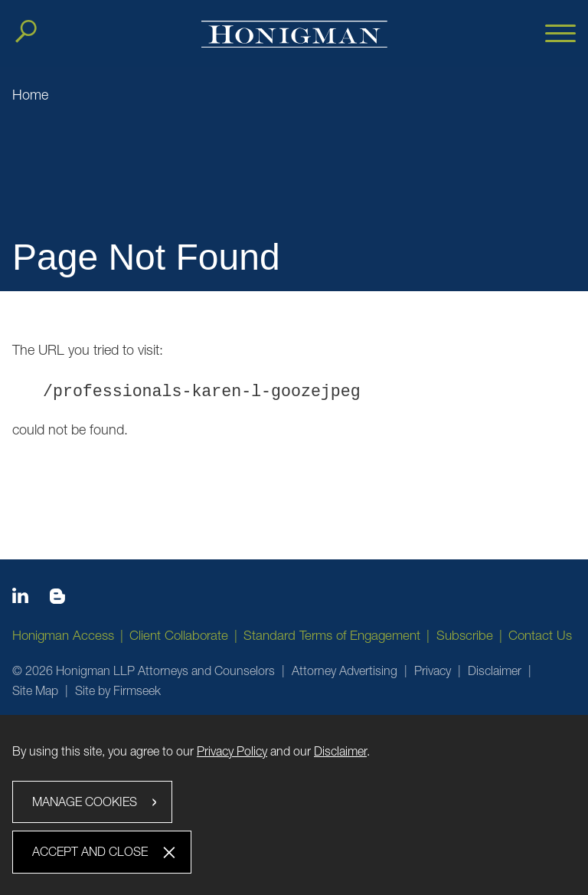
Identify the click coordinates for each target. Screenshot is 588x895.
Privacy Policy (232, 751)
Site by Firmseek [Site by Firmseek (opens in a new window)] (118, 690)
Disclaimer (495, 670)
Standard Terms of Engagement (332, 635)
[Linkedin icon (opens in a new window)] (20, 598)
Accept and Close (90, 851)
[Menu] (560, 34)
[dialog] (294, 805)
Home (30, 95)
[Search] (26, 31)
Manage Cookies (85, 802)
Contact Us (540, 635)
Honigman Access (63, 635)
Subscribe (465, 635)
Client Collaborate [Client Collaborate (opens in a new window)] (179, 635)
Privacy (433, 670)
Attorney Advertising (345, 670)
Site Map (35, 690)
